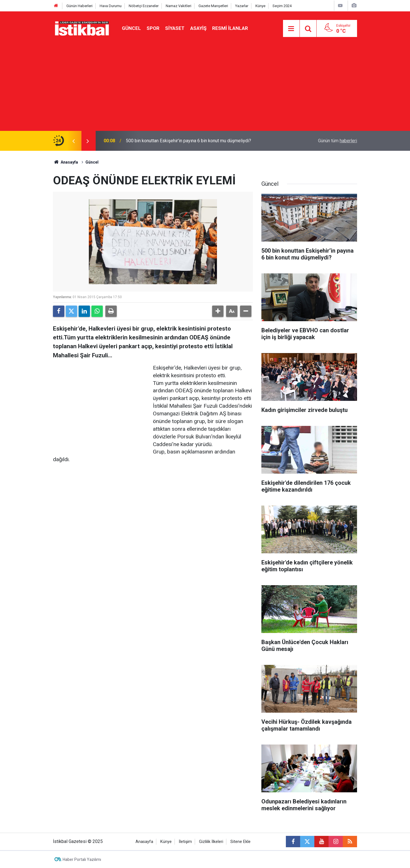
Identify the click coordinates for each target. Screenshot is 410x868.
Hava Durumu (111, 6)
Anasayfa (65, 162)
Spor (153, 28)
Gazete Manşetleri (213, 6)
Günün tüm (338, 141)
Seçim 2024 (282, 6)
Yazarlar (242, 6)
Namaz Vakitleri (179, 6)
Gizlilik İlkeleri (211, 842)
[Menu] (291, 29)
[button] (218, 311)
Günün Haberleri (79, 6)
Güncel (131, 28)
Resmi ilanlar (230, 28)
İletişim (185, 842)
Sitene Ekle (240, 842)
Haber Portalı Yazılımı (82, 859)
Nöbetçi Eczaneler (144, 6)
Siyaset (175, 28)
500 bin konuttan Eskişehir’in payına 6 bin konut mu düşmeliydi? (188, 141)
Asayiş (198, 28)
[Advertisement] (205, 88)
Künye (260, 6)
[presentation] (73, 141)
